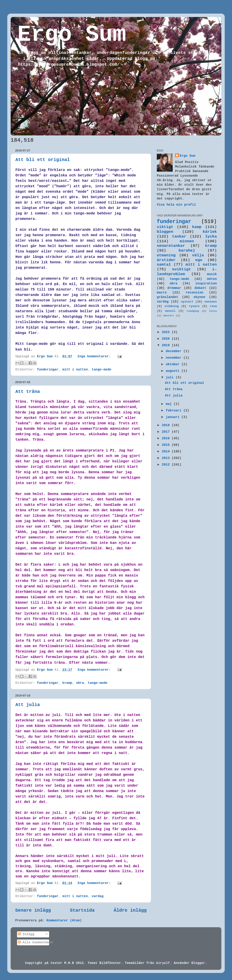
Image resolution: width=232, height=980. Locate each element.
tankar (179, 237)
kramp (67, 683)
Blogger (198, 963)
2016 (167, 438)
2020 (167, 339)
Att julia (28, 705)
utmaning (166, 255)
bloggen (165, 232)
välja (198, 255)
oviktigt (182, 269)
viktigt (165, 227)
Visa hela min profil (176, 205)
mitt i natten (75, 370)
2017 (167, 432)
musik (212, 274)
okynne (199, 297)
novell (170, 311)
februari (175, 411)
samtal (164, 265)
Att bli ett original (43, 160)
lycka (211, 237)
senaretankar (171, 246)
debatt (200, 288)
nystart (187, 302)
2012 (167, 465)
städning (172, 306)
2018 (167, 425)
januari (174, 417)
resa (213, 306)
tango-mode (101, 370)
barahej (187, 251)
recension (195, 293)
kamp (197, 227)
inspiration (206, 283)
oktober (174, 364)
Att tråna (28, 392)
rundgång (193, 311)
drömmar (174, 288)
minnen (187, 241)
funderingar (48, 370)
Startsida (82, 910)
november (175, 358)
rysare (194, 306)
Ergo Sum (72, 35)
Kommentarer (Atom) (64, 920)
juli (171, 377)
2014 (167, 452)
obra (80, 683)
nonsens (211, 302)
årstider (166, 260)
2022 (167, 332)
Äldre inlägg (130, 910)
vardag (98, 896)
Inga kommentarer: (95, 356)
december (175, 351)
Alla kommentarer (36, 942)
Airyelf (163, 963)
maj (170, 404)
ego (199, 260)
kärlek (210, 232)
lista (213, 311)
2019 (167, 345)
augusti (174, 371)
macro (162, 293)
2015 (167, 445)
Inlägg (26, 934)
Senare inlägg (33, 910)
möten (212, 279)
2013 (167, 458)
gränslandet (168, 297)
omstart (169, 316)
